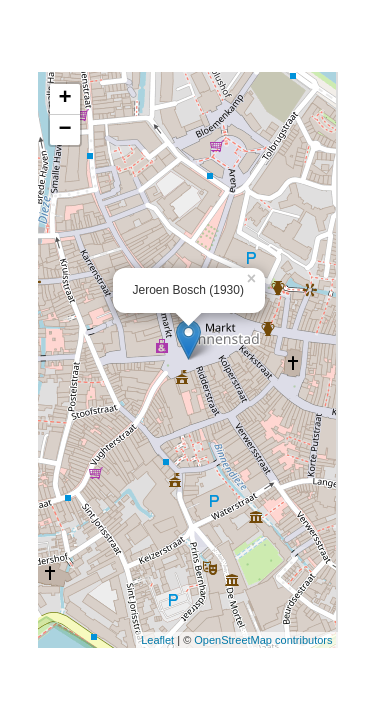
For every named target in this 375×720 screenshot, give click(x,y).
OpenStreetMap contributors (263, 640)
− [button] (64, 130)
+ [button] (64, 99)
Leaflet (157, 640)
